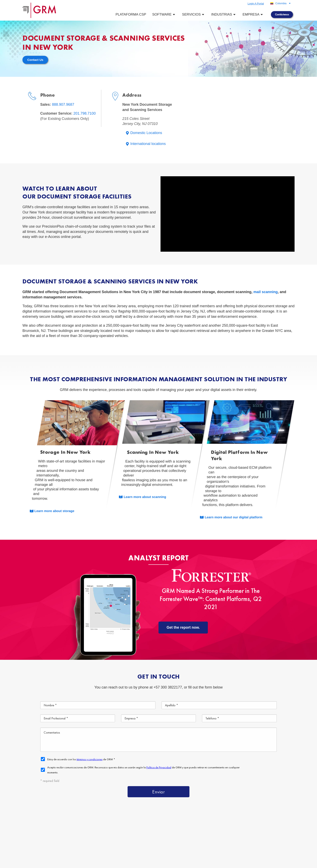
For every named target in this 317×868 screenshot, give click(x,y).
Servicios (194, 14)
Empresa (253, 14)
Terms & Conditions (109, 863)
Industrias (224, 14)
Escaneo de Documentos (246, 835)
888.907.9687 (63, 105)
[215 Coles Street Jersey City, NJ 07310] (241, 120)
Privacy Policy (133, 863)
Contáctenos (240, 845)
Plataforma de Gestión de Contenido (206, 826)
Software (164, 14)
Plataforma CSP (131, 14)
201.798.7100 (85, 113)
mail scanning (266, 292)
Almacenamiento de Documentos (191, 835)
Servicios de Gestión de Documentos (274, 826)
